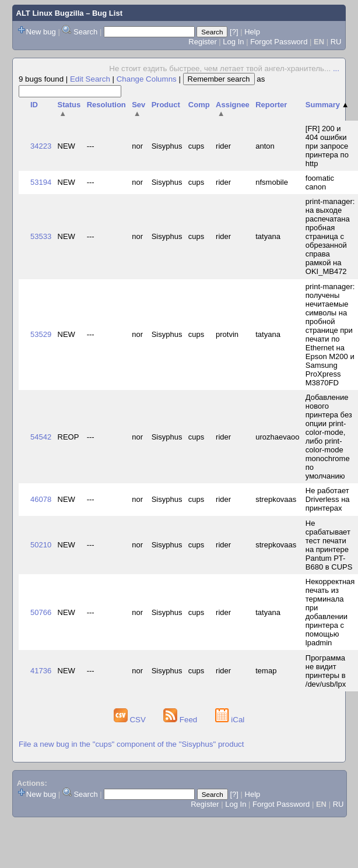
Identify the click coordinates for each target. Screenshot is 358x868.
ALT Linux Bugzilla (50, 13)
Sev (138, 109)
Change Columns (147, 79)
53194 (41, 182)
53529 (41, 334)
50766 (41, 612)
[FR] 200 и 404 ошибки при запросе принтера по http (327, 146)
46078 (41, 499)
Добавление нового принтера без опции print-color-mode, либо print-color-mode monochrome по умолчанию (329, 437)
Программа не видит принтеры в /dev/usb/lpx (326, 671)
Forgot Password (279, 42)
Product (166, 105)
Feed (181, 720)
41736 (41, 671)
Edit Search (90, 79)
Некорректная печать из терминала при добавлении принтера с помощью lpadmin (330, 612)
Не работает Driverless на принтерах (328, 499)
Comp (199, 105)
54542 (41, 437)
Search (85, 32)
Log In (233, 42)
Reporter (271, 105)
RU (336, 42)
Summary (327, 105)
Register (202, 42)
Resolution (106, 105)
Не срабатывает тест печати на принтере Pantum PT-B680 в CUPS (329, 545)
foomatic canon (320, 182)
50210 (41, 545)
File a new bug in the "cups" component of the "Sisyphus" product (131, 744)
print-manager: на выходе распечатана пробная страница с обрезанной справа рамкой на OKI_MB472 (330, 236)
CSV (131, 720)
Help (252, 32)
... (336, 68)
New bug (41, 32)
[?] (234, 32)
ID (34, 105)
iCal (230, 720)
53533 (41, 236)
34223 (41, 146)
